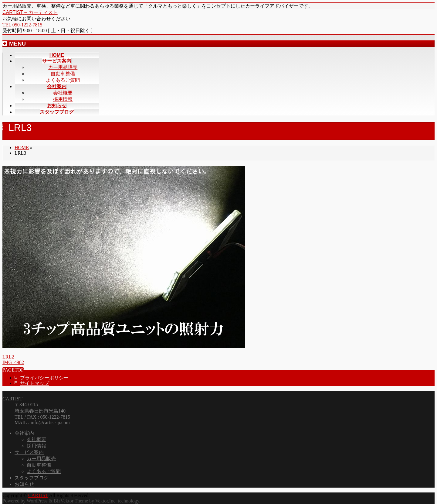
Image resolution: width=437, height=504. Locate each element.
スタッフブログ (32, 478)
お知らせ (24, 484)
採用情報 (63, 99)
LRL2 (8, 357)
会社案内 (24, 433)
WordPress (37, 501)
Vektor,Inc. (106, 501)
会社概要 (63, 93)
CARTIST (38, 495)
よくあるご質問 (63, 80)
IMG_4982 (13, 362)
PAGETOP (13, 370)
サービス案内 (29, 452)
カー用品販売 (63, 67)
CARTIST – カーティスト (30, 12)
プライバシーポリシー (44, 378)
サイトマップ (35, 383)
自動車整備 (63, 74)
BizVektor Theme (71, 501)
